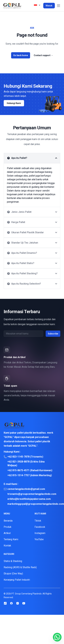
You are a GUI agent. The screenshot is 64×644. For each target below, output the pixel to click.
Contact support (43, 55)
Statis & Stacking (13, 561)
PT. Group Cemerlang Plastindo (27, 594)
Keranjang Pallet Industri (17, 580)
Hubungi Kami (14, 103)
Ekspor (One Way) (13, 574)
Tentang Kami (11, 539)
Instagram (40, 533)
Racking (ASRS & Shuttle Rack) (20, 567)
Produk (8, 527)
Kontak (7, 546)
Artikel (7, 533)
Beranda (8, 521)
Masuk (49, 6)
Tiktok (38, 521)
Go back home (21, 55)
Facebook (40, 527)
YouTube (39, 539)
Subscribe (53, 334)
